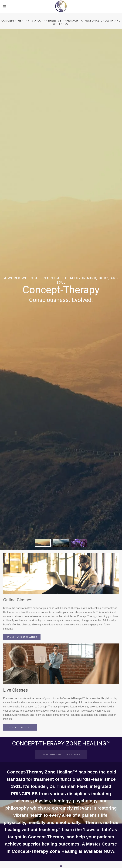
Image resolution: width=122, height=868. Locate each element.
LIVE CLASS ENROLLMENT (20, 727)
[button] (5, 6)
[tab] (43, 543)
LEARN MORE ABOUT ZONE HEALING (61, 755)
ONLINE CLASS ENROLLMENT (22, 637)
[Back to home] (61, 6)
